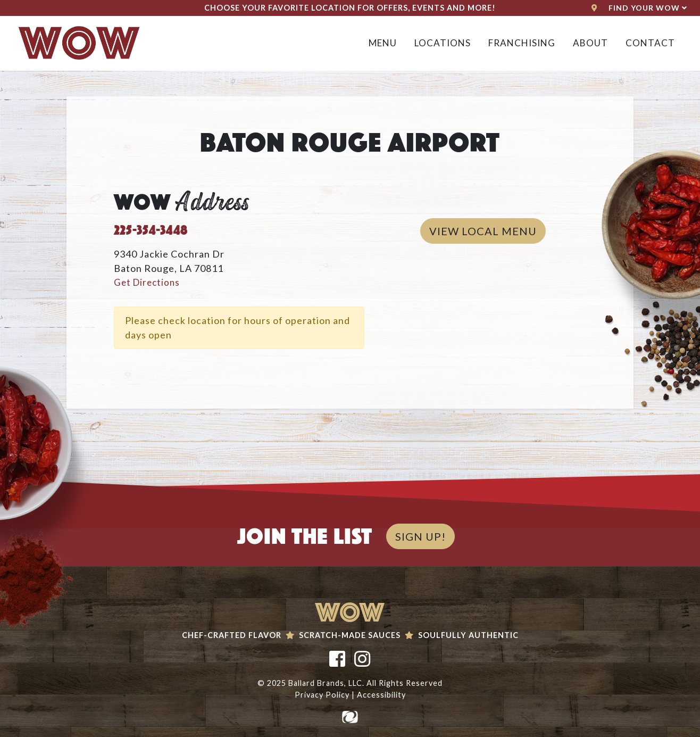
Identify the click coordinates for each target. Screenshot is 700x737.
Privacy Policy (322, 695)
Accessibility (381, 695)
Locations (443, 43)
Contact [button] (650, 43)
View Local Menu (487, 230)
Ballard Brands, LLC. (326, 683)
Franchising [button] (522, 43)
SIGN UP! (420, 536)
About (590, 43)
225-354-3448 (151, 228)
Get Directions (147, 282)
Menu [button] (383, 43)
